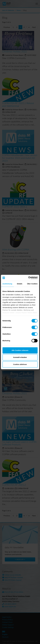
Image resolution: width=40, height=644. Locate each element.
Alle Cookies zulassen (20, 350)
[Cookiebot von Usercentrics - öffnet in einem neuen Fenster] (28, 278)
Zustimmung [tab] (7, 284)
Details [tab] (20, 284)
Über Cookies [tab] (32, 284)
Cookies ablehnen (20, 364)
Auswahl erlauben (20, 357)
